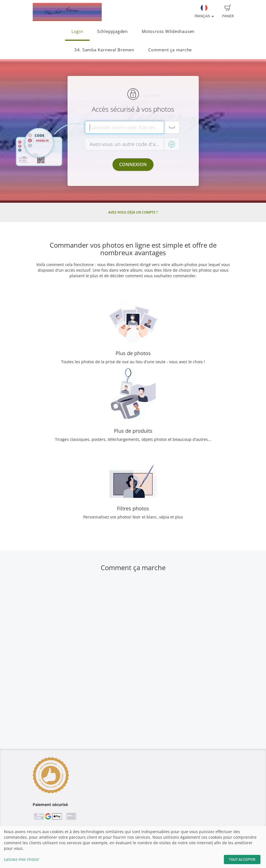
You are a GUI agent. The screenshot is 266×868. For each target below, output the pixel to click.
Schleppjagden (112, 31)
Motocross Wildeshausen (168, 31)
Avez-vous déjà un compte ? (133, 212)
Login (77, 31)
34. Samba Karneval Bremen (104, 50)
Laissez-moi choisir (22, 859)
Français (204, 11)
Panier (228, 11)
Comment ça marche (170, 50)
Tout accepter (242, 859)
